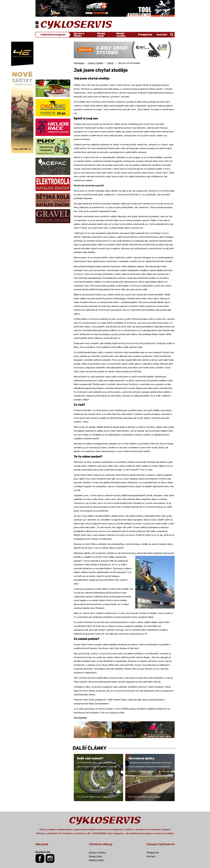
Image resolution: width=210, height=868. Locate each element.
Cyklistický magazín (53, 35)
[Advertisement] (53, 59)
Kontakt (162, 35)
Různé (110, 63)
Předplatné (145, 35)
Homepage (79, 63)
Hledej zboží (101, 35)
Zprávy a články (79, 35)
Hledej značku (121, 35)
